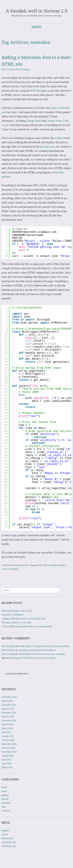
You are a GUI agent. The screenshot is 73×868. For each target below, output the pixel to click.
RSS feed (36, 91)
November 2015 (9, 752)
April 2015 (7, 764)
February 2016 (8, 748)
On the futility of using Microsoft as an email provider (27, 626)
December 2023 (9, 705)
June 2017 (6, 732)
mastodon (24, 565)
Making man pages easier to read (17, 611)
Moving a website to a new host (16, 622)
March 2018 (7, 728)
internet (15, 565)
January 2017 (8, 736)
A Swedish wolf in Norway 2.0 (37, 11)
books (4, 787)
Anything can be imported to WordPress (37, 650)
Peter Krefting (22, 69)
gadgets (5, 795)
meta (4, 807)
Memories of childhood (13, 615)
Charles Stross (54, 121)
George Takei (34, 121)
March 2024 (7, 701)
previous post (48, 147)
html (45, 565)
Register (5, 830)
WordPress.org (8, 846)
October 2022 (8, 717)
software (6, 811)
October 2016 (8, 740)
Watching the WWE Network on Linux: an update (42, 654)
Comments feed (9, 842)
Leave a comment (10, 569)
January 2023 (8, 709)
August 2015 (8, 756)
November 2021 (9, 720)
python (62, 565)
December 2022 (9, 713)
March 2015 (7, 767)
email (4, 791)
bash (40, 565)
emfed (58, 138)
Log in (5, 834)
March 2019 (7, 724)
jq (24, 203)
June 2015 (6, 760)
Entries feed (7, 838)
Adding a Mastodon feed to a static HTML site (23, 619)
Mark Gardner (8, 650)
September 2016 (9, 744)
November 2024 (9, 697)
